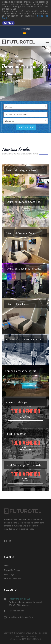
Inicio (7, 566)
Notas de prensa (12, 570)
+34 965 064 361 (16, 611)
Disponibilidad (26, 127)
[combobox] (26, 121)
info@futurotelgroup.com (21, 617)
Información (32, 81)
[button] (3, 73)
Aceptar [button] (8, 23)
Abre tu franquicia (13, 579)
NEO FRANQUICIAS (31, 639)
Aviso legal (9, 574)
